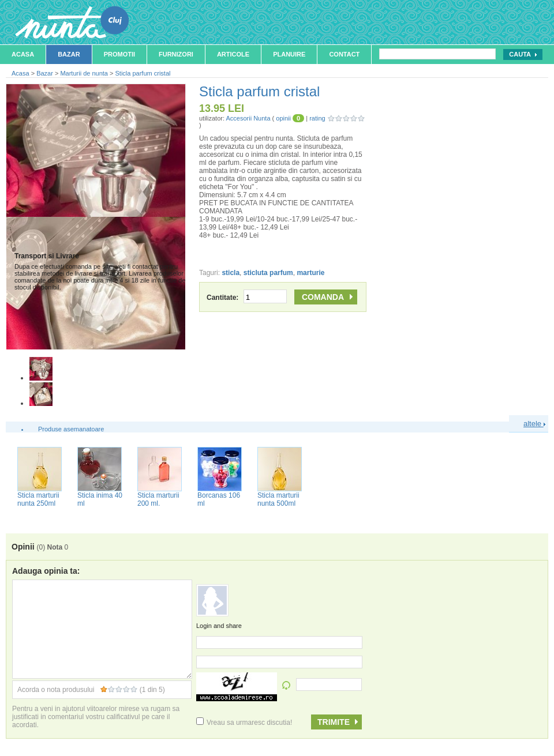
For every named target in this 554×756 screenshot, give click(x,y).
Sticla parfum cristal (143, 73)
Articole (233, 54)
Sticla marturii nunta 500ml (278, 499)
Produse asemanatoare (71, 429)
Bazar (69, 54)
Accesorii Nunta (248, 118)
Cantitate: (247, 298)
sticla (231, 273)
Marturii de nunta (84, 73)
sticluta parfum (268, 273)
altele (534, 424)
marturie (310, 273)
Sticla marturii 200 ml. (158, 499)
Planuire (289, 54)
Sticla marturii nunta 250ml (38, 499)
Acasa (23, 54)
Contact (344, 54)
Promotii (119, 54)
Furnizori (176, 54)
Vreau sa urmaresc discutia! (244, 723)
